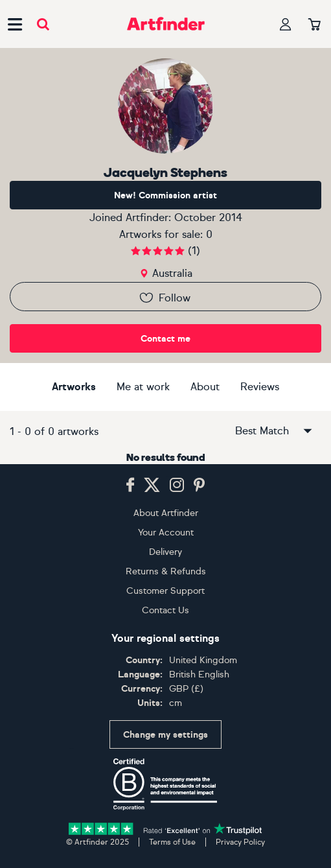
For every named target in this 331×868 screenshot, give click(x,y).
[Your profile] (286, 24)
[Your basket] (314, 25)
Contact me (165, 339)
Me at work (143, 387)
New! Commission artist (165, 195)
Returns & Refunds (166, 571)
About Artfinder (166, 513)
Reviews (260, 387)
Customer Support (165, 591)
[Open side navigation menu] (15, 24)
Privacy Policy (240, 842)
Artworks (74, 387)
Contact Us (165, 610)
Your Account (166, 533)
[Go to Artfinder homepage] (166, 24)
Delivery (165, 552)
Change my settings (165, 735)
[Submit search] (43, 24)
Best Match (275, 431)
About (205, 387)
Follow (164, 298)
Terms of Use (172, 842)
